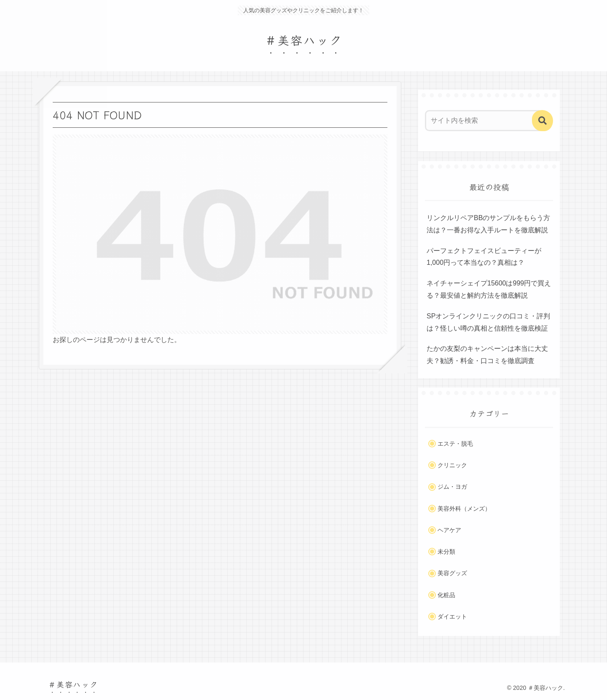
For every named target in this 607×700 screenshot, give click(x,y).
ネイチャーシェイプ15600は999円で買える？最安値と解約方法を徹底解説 (489, 289)
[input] (484, 121)
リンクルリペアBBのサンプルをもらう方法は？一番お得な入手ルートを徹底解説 (488, 224)
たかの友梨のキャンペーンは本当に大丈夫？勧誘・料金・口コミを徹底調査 (487, 355)
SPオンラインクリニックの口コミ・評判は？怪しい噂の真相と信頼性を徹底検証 (488, 322)
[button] (543, 121)
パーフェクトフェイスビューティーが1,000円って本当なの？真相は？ (484, 257)
